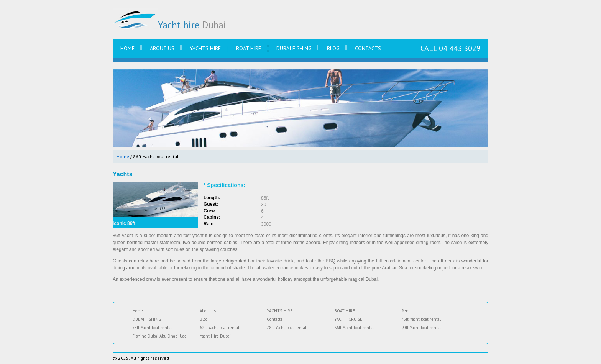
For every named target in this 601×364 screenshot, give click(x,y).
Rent (406, 311)
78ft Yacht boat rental (287, 328)
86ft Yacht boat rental (354, 328)
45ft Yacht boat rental (421, 319)
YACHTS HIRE (205, 48)
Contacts (368, 48)
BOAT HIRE (249, 48)
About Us (162, 48)
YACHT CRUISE (348, 319)
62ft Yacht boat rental (219, 328)
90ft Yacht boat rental (421, 328)
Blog (333, 48)
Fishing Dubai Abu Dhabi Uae (159, 336)
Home (127, 48)
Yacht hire (169, 25)
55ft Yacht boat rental (152, 328)
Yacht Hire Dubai (215, 336)
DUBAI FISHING (294, 48)
